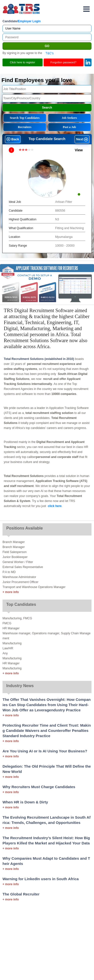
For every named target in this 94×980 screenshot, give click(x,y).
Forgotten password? (64, 62)
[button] (12, 139)
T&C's (49, 53)
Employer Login (29, 21)
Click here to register (22, 62)
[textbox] (47, 89)
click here (55, 506)
